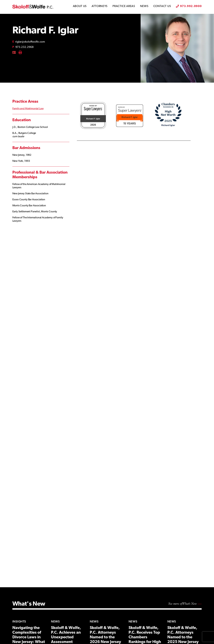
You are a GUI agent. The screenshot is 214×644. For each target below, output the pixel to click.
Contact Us (162, 6)
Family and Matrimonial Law (28, 109)
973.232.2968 (23, 47)
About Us (80, 6)
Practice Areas (124, 6)
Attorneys (100, 6)
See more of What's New (182, 604)
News (144, 6)
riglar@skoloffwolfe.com (29, 42)
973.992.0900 (191, 6)
